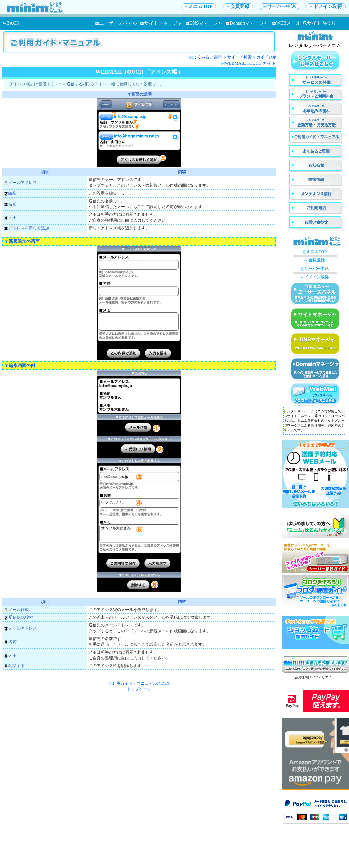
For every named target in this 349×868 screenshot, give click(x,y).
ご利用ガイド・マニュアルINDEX (139, 683)
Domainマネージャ (247, 23)
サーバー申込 (280, 7)
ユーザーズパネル (116, 23)
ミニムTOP (199, 7)
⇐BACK (11, 23)
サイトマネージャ (161, 23)
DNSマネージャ (204, 23)
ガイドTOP (266, 57)
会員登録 (238, 7)
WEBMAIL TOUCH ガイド (250, 63)
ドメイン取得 (326, 7)
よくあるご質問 (208, 57)
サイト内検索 (319, 23)
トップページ (139, 689)
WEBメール (286, 23)
